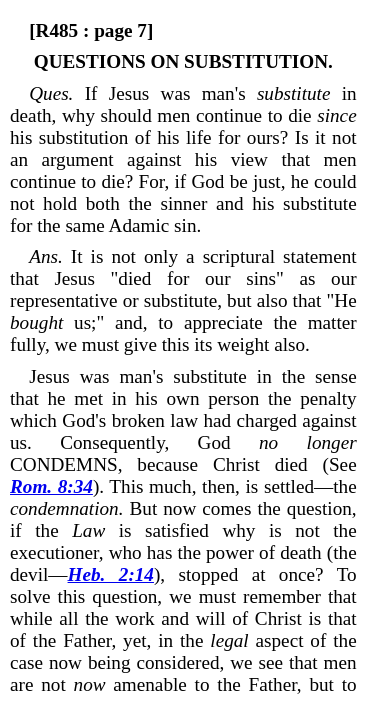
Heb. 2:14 (111, 574)
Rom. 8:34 (51, 486)
